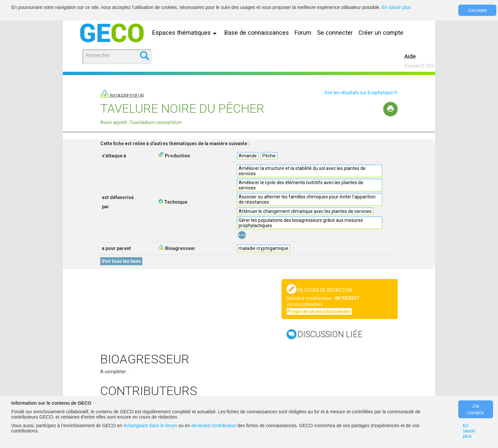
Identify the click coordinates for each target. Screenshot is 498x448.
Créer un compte (381, 33)
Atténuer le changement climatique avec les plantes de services (305, 211)
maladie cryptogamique (263, 248)
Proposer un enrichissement (319, 311)
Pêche (269, 156)
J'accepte (477, 10)
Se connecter (335, 33)
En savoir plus (396, 7)
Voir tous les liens (121, 261)
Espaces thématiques (186, 33)
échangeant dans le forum (150, 426)
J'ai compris (476, 409)
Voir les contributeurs (305, 304)
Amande (248, 156)
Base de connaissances (257, 33)
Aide (410, 56)
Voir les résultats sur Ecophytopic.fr (361, 93)
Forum (303, 33)
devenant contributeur (214, 426)
